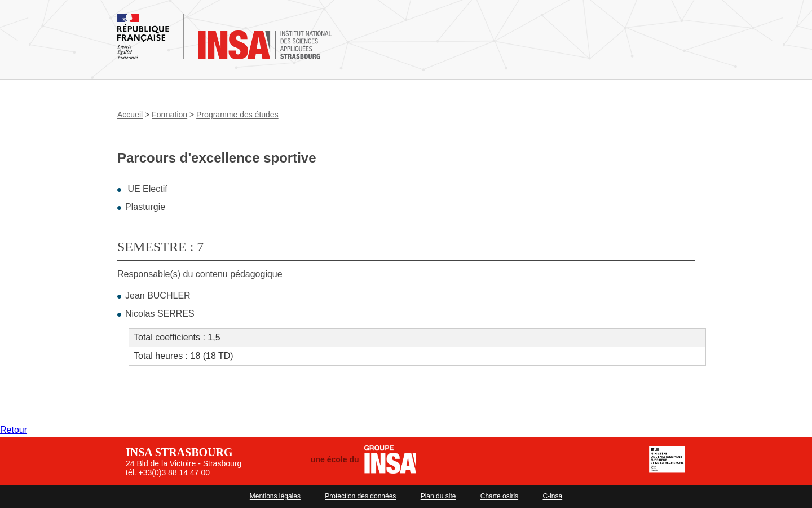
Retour (14, 430)
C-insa (552, 496)
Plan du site (438, 496)
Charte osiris (499, 496)
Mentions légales (275, 496)
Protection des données (360, 496)
